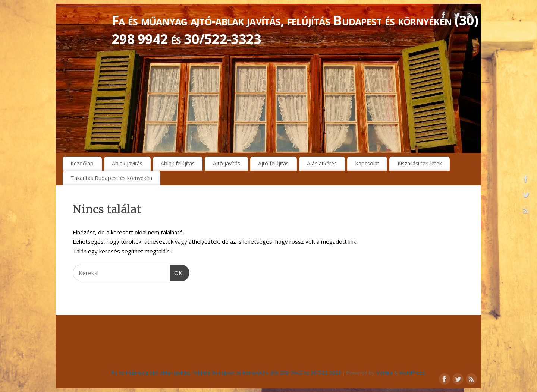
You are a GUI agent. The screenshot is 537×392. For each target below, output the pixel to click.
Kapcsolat (367, 163)
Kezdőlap (82, 163)
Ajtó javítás (227, 163)
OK (176, 272)
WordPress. (412, 373)
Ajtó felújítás (273, 163)
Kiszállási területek (420, 163)
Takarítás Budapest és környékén (111, 178)
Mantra (384, 373)
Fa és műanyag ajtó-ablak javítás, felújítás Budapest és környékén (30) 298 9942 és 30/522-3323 (295, 30)
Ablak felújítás (178, 163)
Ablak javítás (127, 163)
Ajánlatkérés (322, 163)
